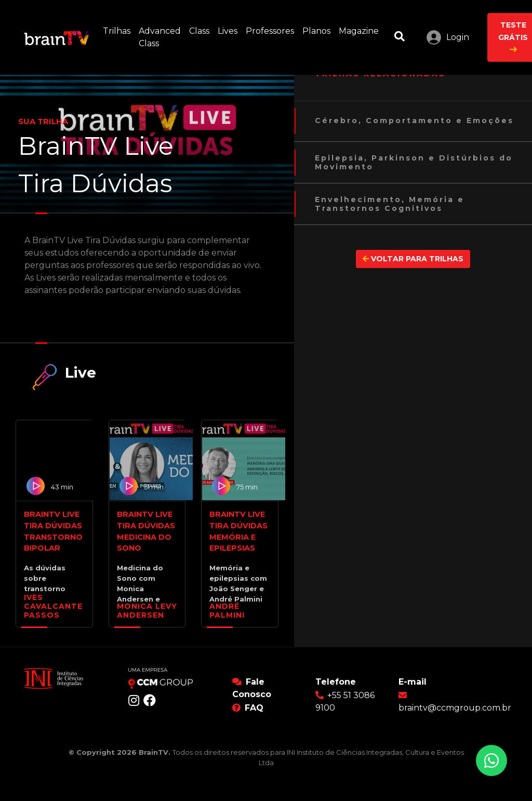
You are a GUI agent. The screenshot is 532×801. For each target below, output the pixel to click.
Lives (230, 30)
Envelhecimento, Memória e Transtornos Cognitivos (390, 204)
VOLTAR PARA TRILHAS (413, 259)
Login (458, 37)
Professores (272, 30)
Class (201, 30)
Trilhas (119, 30)
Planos (318, 30)
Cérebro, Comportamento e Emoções (414, 121)
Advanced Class (162, 37)
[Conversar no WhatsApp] (491, 760)
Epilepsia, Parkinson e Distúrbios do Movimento (414, 163)
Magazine (361, 30)
